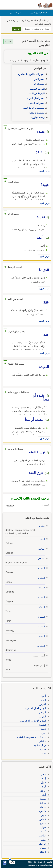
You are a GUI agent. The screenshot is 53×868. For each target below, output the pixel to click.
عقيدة (42, 526)
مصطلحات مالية (36, 113)
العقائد (41, 588)
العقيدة (41, 568)
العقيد (42, 539)
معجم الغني (39, 79)
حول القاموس (15, 13)
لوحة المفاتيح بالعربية (38, 13)
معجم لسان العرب (35, 98)
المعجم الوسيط (37, 89)
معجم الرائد (39, 84)
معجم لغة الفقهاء (36, 103)
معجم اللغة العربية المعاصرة (31, 74)
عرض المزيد (44, 171)
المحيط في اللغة (36, 94)
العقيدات (40, 646)
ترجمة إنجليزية (37, 118)
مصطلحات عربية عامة (33, 108)
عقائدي (41, 549)
